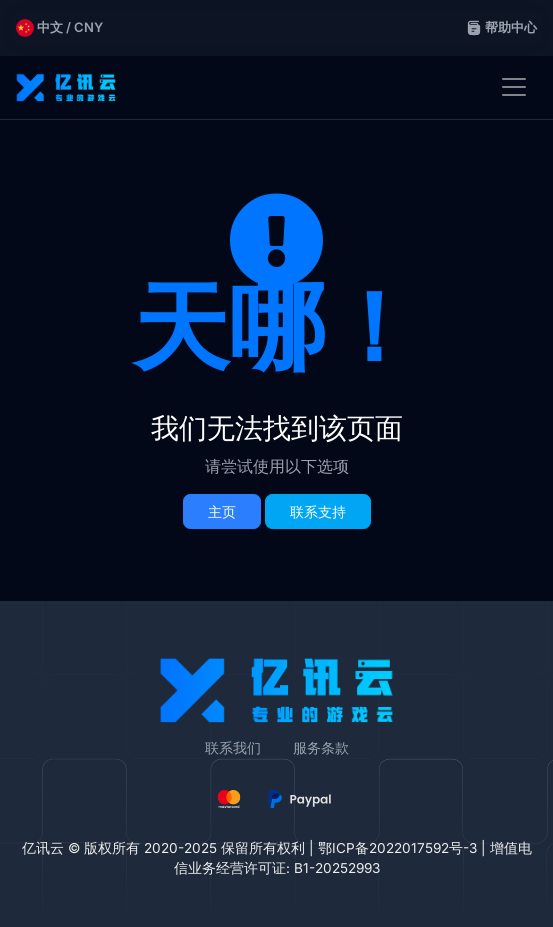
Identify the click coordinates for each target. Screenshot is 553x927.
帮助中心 (501, 27)
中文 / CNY (59, 28)
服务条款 (321, 747)
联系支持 (318, 511)
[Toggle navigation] (514, 87)
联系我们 (233, 747)
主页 (222, 511)
